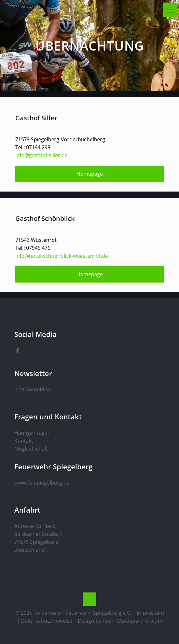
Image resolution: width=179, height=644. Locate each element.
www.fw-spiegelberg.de (42, 483)
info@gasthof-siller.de (41, 155)
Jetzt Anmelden (32, 389)
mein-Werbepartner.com (132, 621)
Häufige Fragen (32, 433)
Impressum (150, 613)
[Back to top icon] (89, 599)
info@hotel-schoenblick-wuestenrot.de (62, 256)
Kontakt (24, 441)
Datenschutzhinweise (47, 621)
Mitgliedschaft (31, 449)
